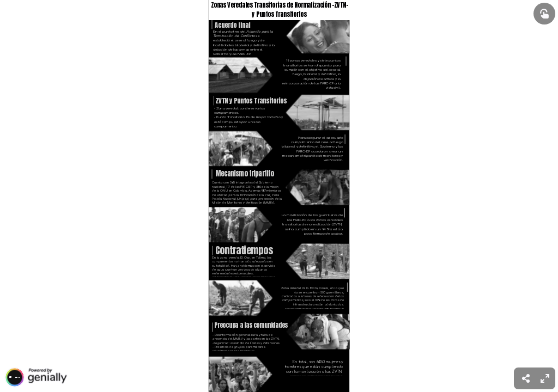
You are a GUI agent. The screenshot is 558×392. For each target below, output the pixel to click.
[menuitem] (545, 378)
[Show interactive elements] (544, 14)
